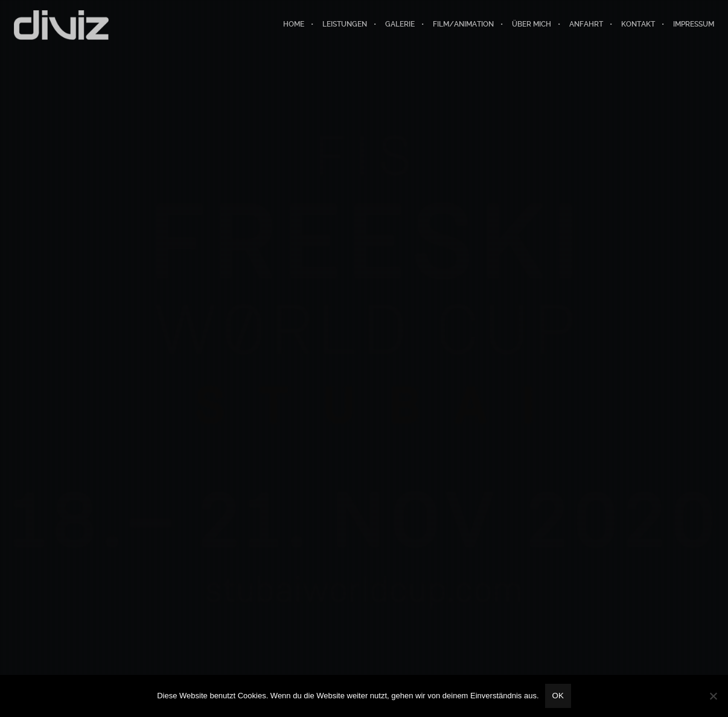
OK (558, 696)
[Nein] (713, 696)
